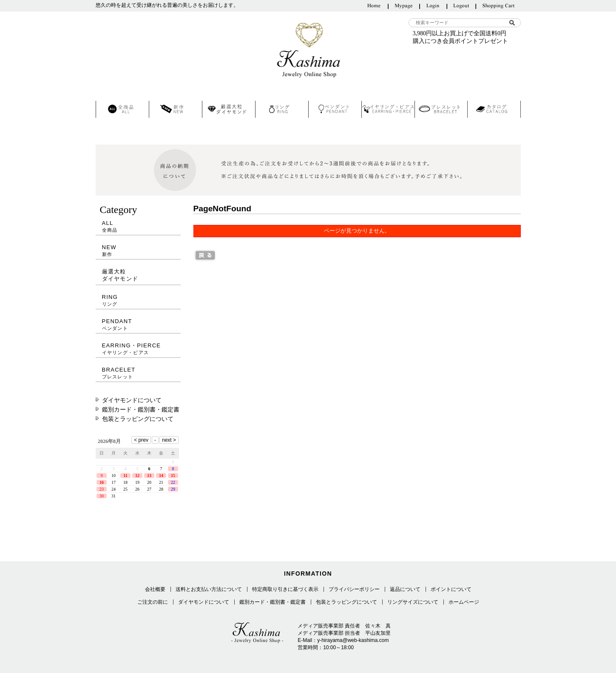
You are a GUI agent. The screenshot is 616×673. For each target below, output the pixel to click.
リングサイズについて (413, 602)
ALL (138, 226)
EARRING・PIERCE (138, 349)
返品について (405, 589)
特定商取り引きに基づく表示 (285, 589)
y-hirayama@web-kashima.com (353, 640)
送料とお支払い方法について (209, 589)
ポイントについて (451, 589)
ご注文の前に (153, 602)
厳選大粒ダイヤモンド (120, 275)
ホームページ (464, 602)
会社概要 (155, 589)
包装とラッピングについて (138, 419)
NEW (138, 251)
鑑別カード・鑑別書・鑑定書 (141, 409)
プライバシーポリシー (354, 589)
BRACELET (138, 373)
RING (138, 300)
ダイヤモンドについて (132, 400)
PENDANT (138, 325)
